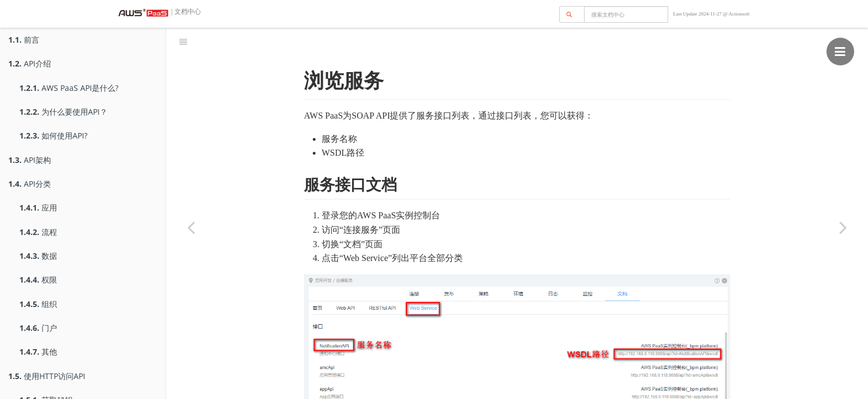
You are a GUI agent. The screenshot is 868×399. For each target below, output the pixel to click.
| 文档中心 (185, 12)
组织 (38, 304)
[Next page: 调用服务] (843, 227)
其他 (38, 352)
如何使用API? (53, 135)
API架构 (30, 160)
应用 (38, 208)
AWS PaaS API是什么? (69, 88)
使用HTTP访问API (47, 376)
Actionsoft (739, 14)
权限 (38, 280)
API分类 (30, 184)
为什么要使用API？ (63, 112)
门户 (38, 328)
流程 (38, 232)
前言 (24, 40)
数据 (38, 256)
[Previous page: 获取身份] (191, 227)
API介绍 (30, 63)
